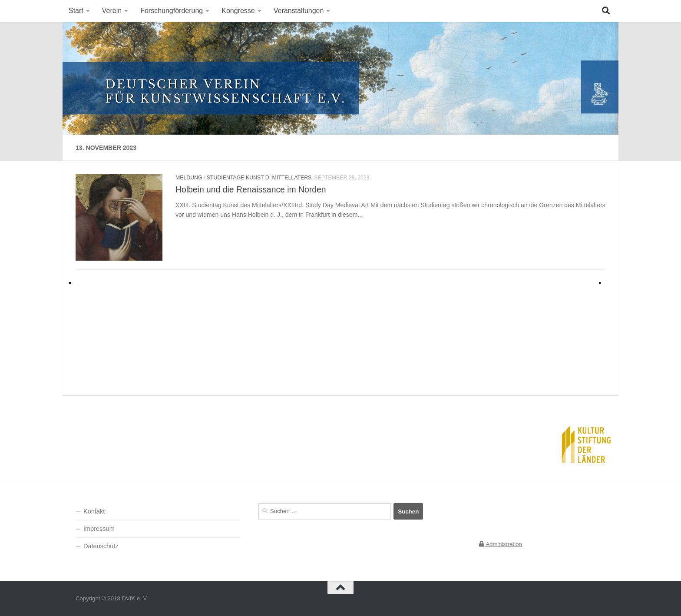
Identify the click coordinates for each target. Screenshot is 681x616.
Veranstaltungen (299, 11)
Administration (501, 544)
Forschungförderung (172, 11)
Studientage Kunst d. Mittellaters (259, 178)
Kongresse (238, 11)
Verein (112, 11)
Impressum (99, 529)
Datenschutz (101, 546)
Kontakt (94, 511)
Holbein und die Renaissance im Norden (251, 189)
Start (76, 11)
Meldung (189, 178)
